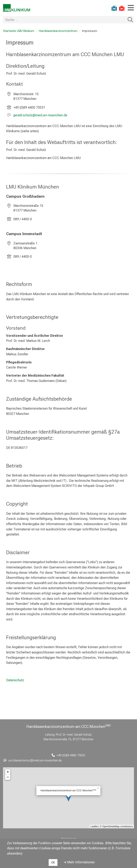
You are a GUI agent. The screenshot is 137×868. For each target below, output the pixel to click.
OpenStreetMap (111, 827)
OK (53, 863)
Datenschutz (15, 680)
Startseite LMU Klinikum (19, 31)
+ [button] (8, 772)
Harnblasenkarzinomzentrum (58, 31)
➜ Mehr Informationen (79, 862)
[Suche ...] (65, 20)
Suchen (130, 20)
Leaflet (94, 827)
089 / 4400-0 (23, 219)
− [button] (8, 777)
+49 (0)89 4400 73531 (29, 107)
